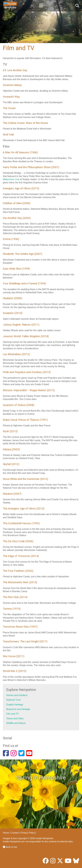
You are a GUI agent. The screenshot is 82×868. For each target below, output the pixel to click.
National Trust (13, 700)
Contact (15, 833)
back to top (10, 847)
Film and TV (12, 714)
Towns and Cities (15, 719)
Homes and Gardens (17, 695)
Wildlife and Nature (16, 723)
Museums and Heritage (18, 709)
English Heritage (15, 705)
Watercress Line (11, 179)
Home (6, 833)
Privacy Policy (28, 833)
